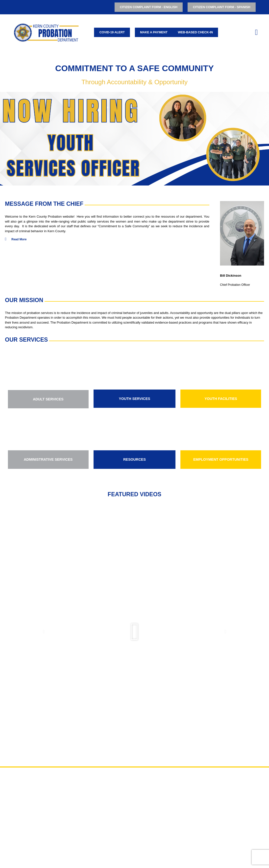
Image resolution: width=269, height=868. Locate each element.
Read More (19, 239)
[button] (4, 139)
